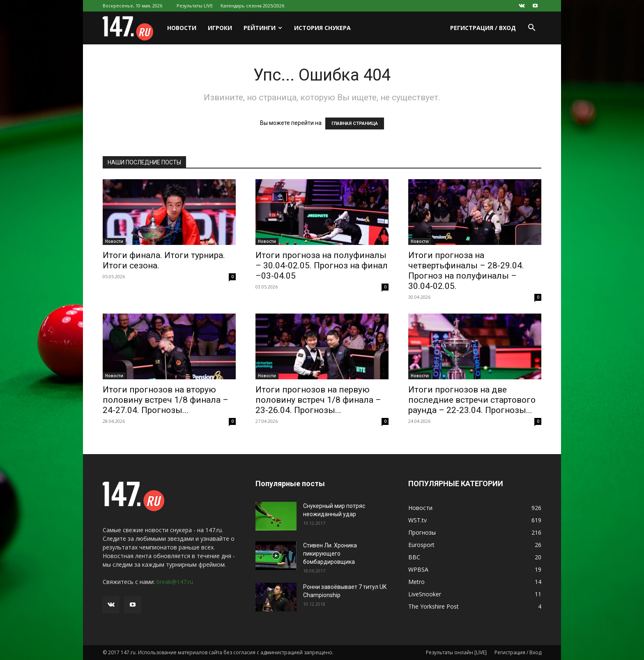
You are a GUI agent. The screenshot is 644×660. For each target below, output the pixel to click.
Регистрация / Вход (483, 28)
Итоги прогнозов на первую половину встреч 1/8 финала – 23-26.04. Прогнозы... (318, 400)
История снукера (322, 28)
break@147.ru (175, 582)
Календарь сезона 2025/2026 (252, 6)
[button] (531, 29)
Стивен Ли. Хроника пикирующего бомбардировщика (330, 554)
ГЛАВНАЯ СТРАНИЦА (355, 123)
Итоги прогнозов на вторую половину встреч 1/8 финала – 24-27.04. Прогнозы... (166, 400)
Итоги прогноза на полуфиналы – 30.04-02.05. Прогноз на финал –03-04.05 (322, 265)
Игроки (220, 28)
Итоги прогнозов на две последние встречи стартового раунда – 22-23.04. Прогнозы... (472, 400)
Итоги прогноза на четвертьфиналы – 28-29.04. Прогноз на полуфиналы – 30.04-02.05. (466, 271)
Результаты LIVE (195, 6)
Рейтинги (263, 28)
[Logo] (132, 28)
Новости (182, 28)
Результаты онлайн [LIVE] (456, 652)
